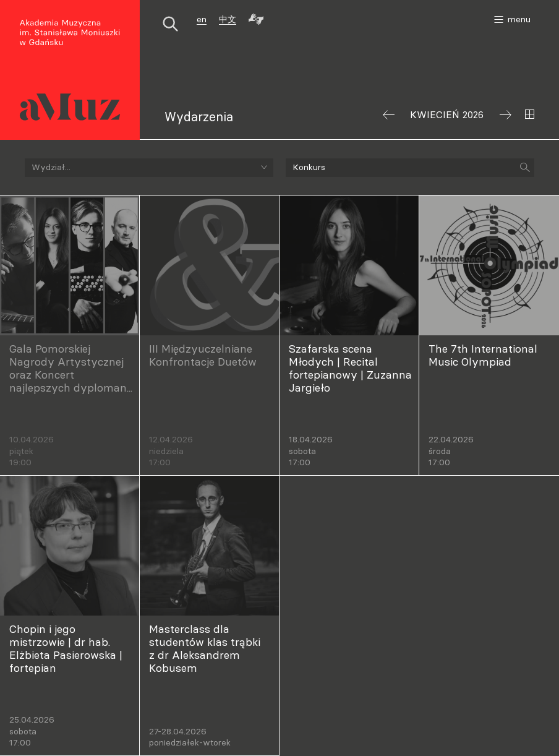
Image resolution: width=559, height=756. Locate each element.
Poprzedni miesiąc (389, 115)
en (202, 19)
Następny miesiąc (506, 115)
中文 (228, 19)
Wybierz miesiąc (530, 114)
